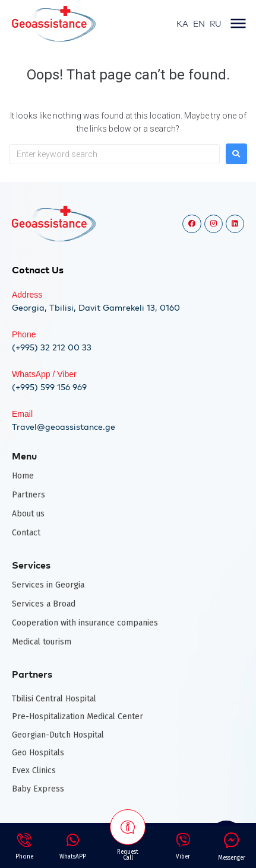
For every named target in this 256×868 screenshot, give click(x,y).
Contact (26, 533)
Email (22, 414)
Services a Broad (44, 604)
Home (23, 476)
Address (27, 295)
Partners (29, 495)
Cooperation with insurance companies (85, 623)
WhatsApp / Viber (44, 374)
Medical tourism (42, 642)
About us (28, 514)
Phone (24, 334)
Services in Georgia (48, 585)
